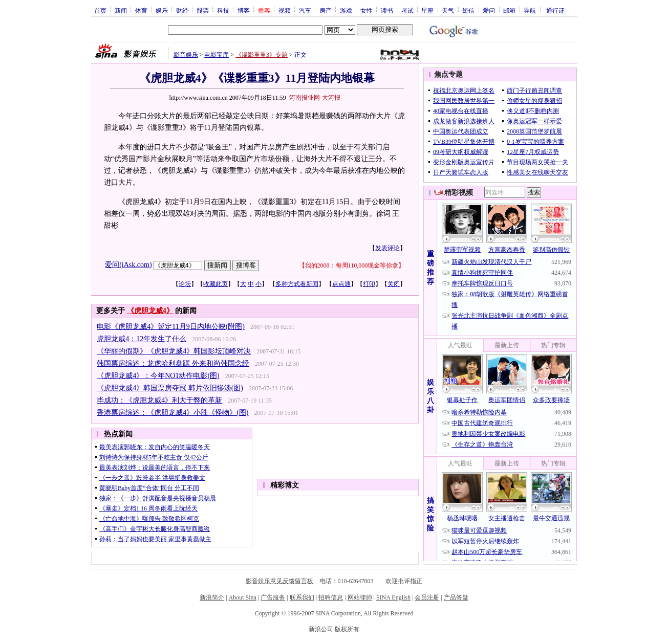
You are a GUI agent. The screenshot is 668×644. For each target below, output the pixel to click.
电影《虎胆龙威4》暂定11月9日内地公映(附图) (171, 327)
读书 (387, 10)
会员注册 (427, 597)
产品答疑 (456, 597)
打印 (369, 284)
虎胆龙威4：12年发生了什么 (142, 339)
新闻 (121, 10)
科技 (223, 10)
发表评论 (387, 248)
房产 (326, 10)
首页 (100, 10)
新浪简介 (212, 597)
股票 (203, 10)
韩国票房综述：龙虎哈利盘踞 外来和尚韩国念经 (173, 363)
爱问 (489, 10)
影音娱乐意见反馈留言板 (279, 581)
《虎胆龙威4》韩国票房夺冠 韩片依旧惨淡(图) (170, 388)
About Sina (243, 597)
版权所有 (347, 629)
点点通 (341, 284)
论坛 (185, 284)
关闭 (394, 284)
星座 (427, 10)
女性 (367, 10)
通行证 (555, 10)
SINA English (393, 597)
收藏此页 (216, 284)
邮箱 (509, 10)
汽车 (305, 10)
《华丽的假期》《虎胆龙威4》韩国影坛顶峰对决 (174, 351)
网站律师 (360, 597)
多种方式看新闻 (297, 284)
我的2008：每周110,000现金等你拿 (352, 265)
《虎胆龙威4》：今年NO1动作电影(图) (158, 376)
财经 (182, 10)
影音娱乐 (186, 55)
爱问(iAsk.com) (128, 265)
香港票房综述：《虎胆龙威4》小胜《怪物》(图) (173, 413)
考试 (407, 10)
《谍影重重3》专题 (262, 55)
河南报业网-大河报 (315, 98)
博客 (244, 10)
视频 (285, 10)
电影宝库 (217, 55)
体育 (141, 10)
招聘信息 (331, 597)
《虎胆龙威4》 (150, 311)
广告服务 (273, 597)
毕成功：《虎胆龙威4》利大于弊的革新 (159, 400)
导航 (530, 10)
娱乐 (162, 10)
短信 (468, 10)
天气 (448, 10)
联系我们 (302, 597)
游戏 (346, 10)
